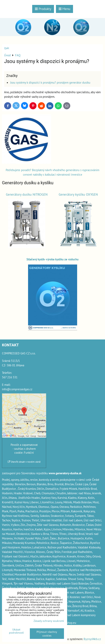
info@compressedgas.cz (17, 389)
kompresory (88, 615)
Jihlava (12, 498)
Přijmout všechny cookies (47, 634)
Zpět (7, 48)
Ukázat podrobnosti (16, 631)
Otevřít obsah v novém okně (24, 462)
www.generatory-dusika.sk (65, 473)
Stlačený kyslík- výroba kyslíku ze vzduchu (52, 259)
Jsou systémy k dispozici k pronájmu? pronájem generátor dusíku (50, 82)
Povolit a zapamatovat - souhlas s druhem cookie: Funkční (24, 449)
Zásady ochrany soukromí (49, 621)
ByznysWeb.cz (92, 639)
